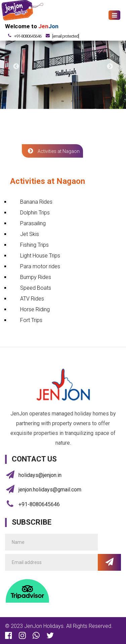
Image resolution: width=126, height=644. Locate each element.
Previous (16, 67)
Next (110, 67)
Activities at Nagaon (52, 151)
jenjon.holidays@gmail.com (50, 490)
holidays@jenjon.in (40, 475)
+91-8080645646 (28, 36)
